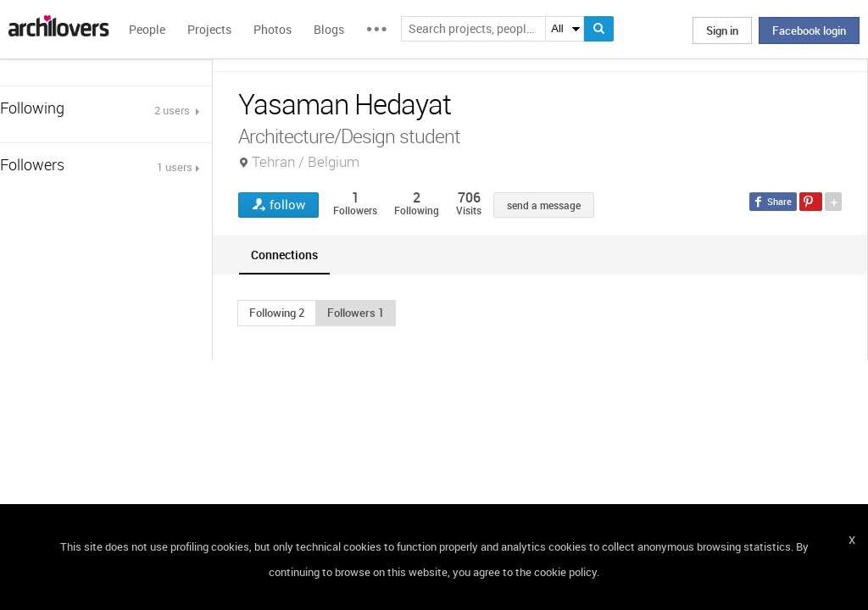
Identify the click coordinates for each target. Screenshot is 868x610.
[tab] (284, 255)
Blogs (329, 29)
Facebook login (809, 30)
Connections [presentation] (284, 255)
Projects (209, 29)
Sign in (722, 30)
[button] (277, 313)
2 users (173, 110)
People (147, 29)
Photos (273, 29)
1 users (175, 167)
